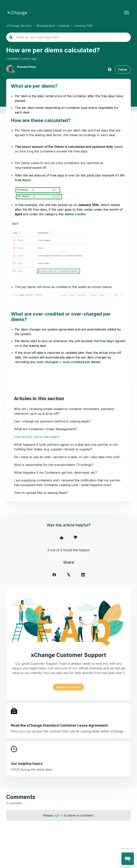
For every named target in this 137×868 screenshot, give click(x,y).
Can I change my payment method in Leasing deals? (52, 421)
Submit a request (69, 687)
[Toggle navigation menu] (127, 13)
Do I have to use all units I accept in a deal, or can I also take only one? (67, 457)
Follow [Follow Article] (123, 70)
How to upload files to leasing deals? (41, 493)
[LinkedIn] (83, 575)
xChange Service (19, 26)
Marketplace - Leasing (53, 26)
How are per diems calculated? (37, 437)
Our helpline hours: (27, 764)
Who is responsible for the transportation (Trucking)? (54, 465)
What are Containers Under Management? (45, 429)
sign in (58, 815)
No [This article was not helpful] (75, 537)
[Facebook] (54, 575)
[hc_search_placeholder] (68, 37)
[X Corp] (69, 575)
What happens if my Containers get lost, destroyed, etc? (55, 473)
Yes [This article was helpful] (62, 537)
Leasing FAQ (83, 26)
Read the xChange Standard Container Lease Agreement (59, 725)
